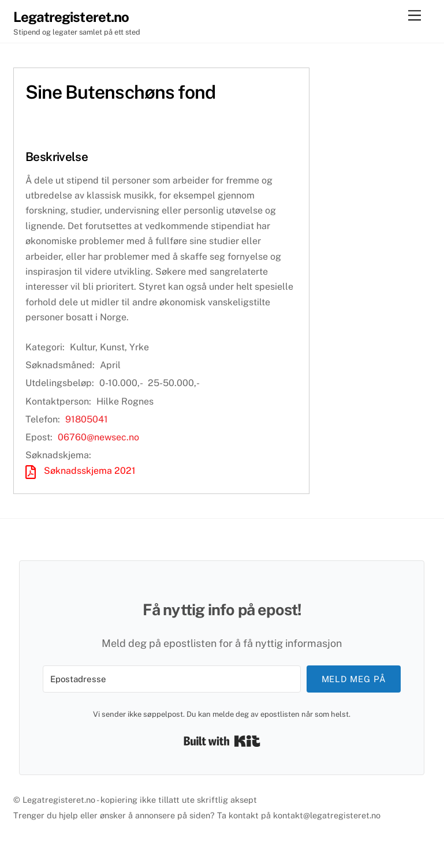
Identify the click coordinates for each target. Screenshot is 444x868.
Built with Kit (222, 741)
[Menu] (415, 16)
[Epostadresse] (172, 679)
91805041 (87, 419)
